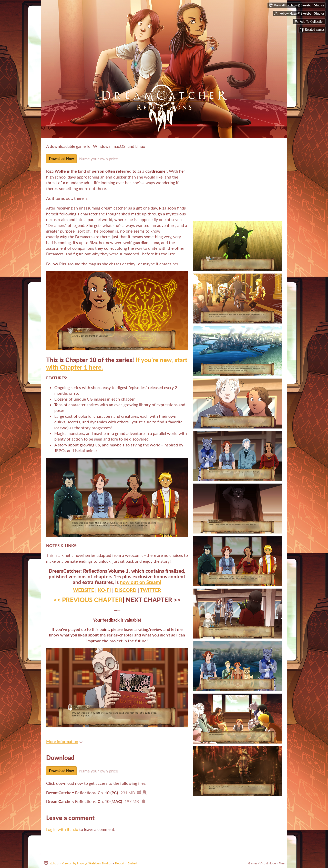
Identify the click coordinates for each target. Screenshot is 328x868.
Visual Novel (268, 863)
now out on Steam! (141, 582)
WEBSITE (84, 590)
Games (253, 863)
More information (64, 741)
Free (282, 863)
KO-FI (104, 590)
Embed (132, 863)
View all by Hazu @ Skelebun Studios (87, 863)
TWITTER (150, 590)
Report (120, 863)
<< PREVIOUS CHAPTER (88, 600)
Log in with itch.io (62, 829)
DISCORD (126, 590)
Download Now (61, 159)
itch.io (54, 863)
